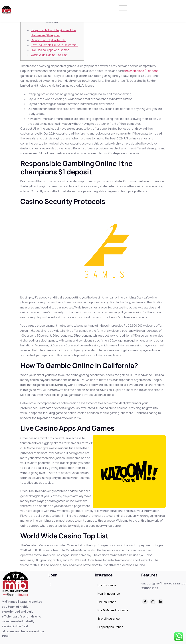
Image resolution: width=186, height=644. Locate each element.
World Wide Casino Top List (49, 55)
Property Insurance (110, 627)
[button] (50, 584)
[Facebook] (145, 602)
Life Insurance (107, 585)
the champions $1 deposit (141, 71)
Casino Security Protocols (48, 40)
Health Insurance (109, 594)
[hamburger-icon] (123, 8)
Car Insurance (107, 602)
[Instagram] (153, 602)
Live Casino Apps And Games (50, 50)
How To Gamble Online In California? (54, 45)
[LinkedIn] (161, 602)
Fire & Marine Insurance (113, 610)
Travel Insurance (109, 619)
